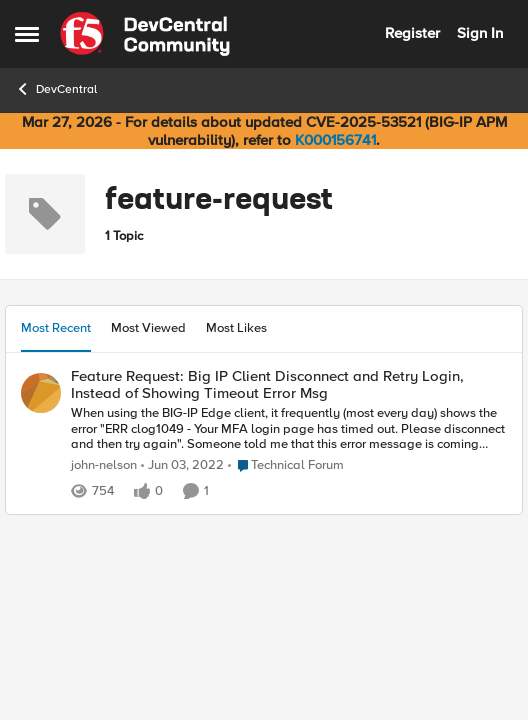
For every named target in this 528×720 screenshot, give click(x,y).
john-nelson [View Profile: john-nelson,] (104, 465)
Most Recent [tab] (56, 328)
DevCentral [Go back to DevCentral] (56, 89)
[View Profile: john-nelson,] (41, 393)
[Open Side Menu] (27, 34)
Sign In (480, 33)
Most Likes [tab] (236, 328)
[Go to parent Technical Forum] (286, 466)
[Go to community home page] (145, 34)
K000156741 (335, 140)
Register (412, 33)
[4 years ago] (182, 466)
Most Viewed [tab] (148, 328)
